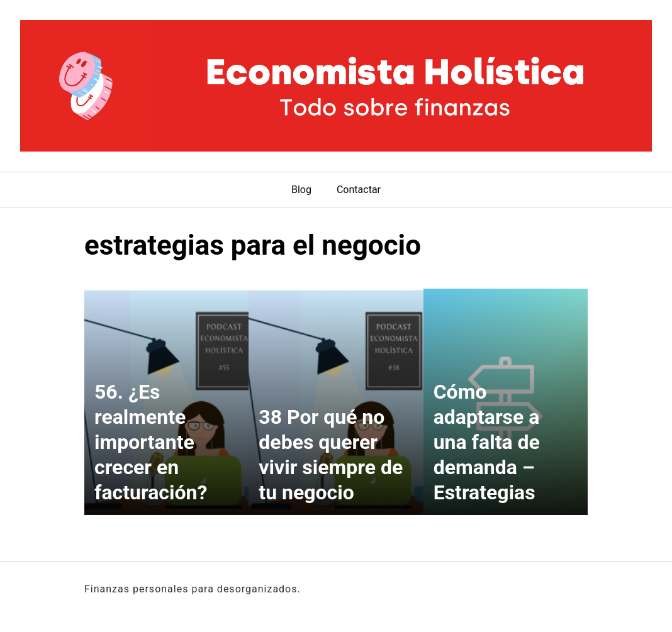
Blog (301, 190)
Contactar (359, 190)
